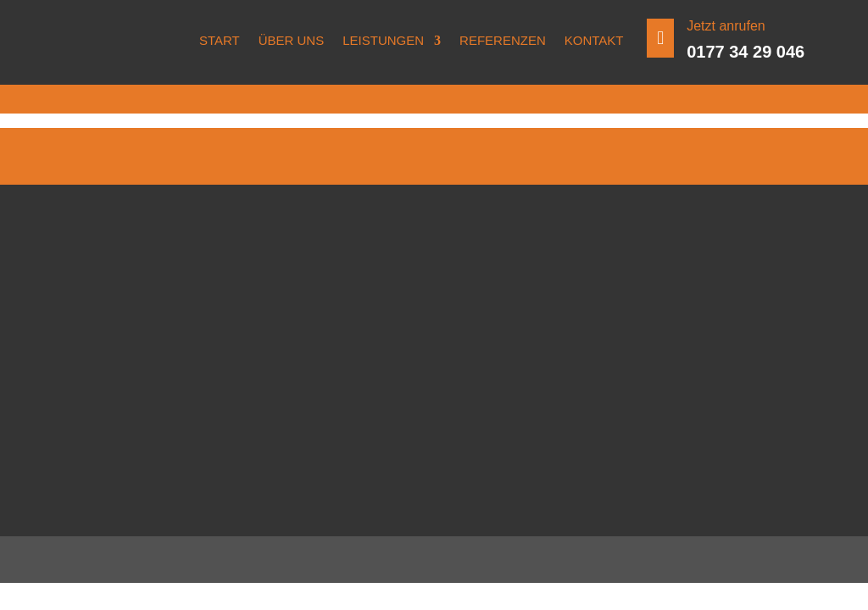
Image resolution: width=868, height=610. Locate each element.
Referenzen (503, 40)
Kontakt (594, 40)
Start (220, 40)
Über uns (292, 40)
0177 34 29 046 (746, 52)
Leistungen (383, 40)
